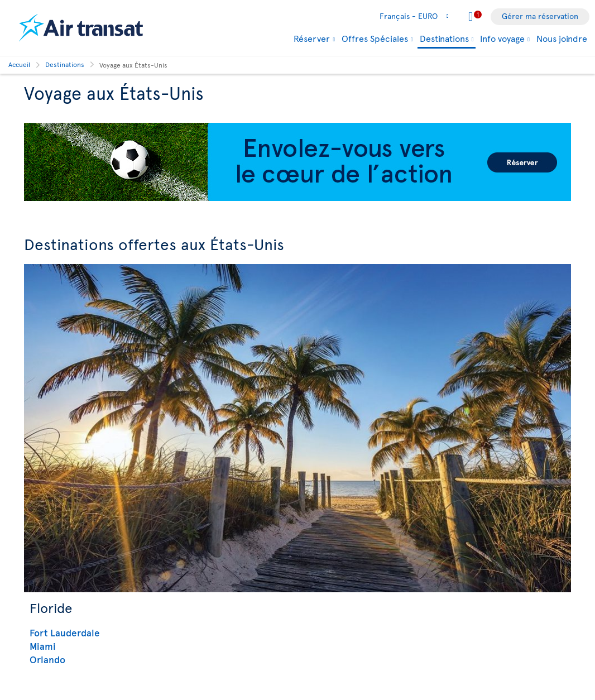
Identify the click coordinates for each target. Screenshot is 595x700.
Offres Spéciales (375, 38)
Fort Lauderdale (65, 632)
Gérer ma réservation (540, 16)
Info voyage (502, 38)
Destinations (444, 39)
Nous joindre (562, 38)
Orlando (47, 659)
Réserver (312, 38)
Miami (43, 646)
